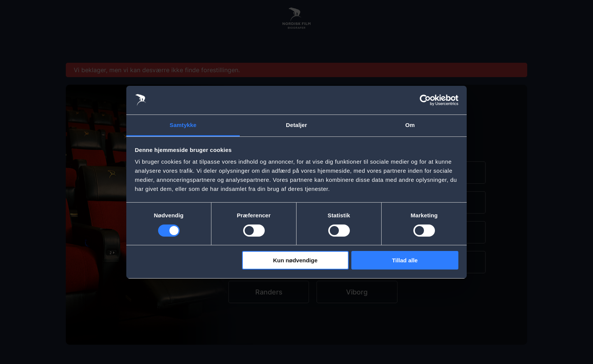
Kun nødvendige (295, 260)
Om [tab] (410, 125)
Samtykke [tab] (183, 125)
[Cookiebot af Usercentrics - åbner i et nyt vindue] (425, 100)
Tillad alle (405, 260)
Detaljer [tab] (296, 125)
